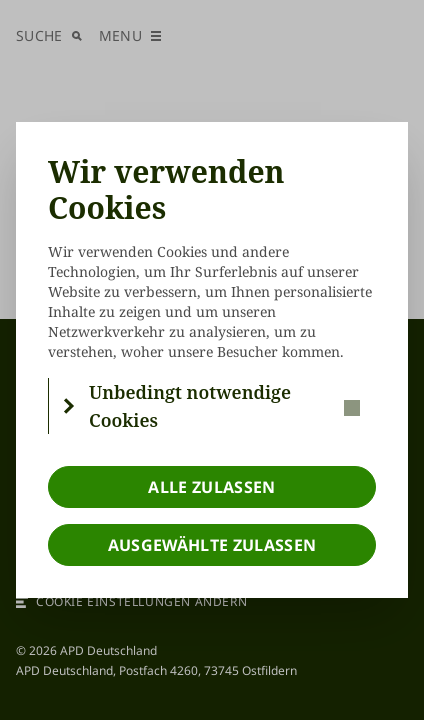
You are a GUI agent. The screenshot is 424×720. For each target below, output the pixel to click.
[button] (212, 406)
